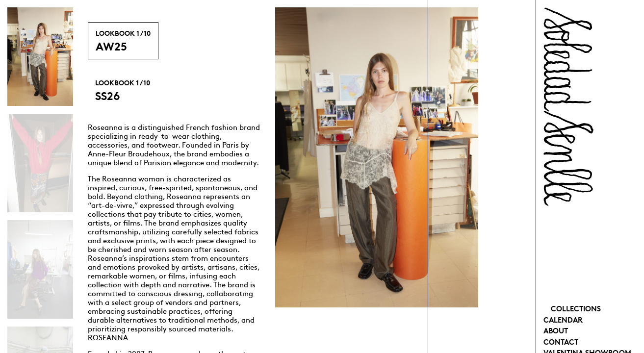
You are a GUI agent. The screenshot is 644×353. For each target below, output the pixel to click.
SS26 (123, 90)
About (556, 330)
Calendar (563, 319)
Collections (576, 308)
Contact (561, 341)
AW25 (123, 41)
